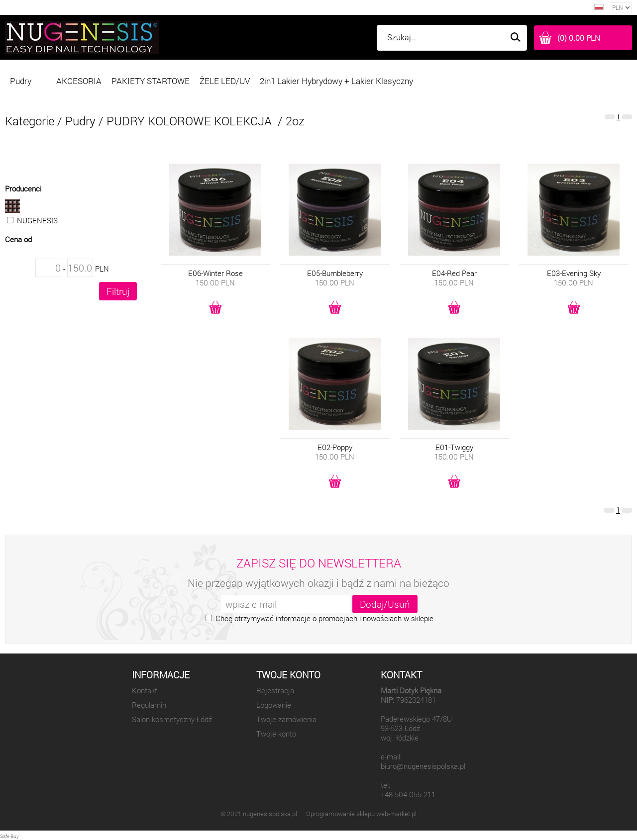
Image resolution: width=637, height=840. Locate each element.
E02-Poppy (335, 447)
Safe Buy (9, 836)
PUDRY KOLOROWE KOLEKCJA (191, 121)
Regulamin (149, 705)
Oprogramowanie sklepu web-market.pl (361, 814)
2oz (295, 121)
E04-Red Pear (454, 273)
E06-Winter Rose (215, 273)
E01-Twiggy (454, 447)
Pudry (80, 121)
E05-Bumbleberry (335, 273)
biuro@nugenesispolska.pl (423, 766)
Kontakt (145, 691)
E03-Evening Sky (574, 273)
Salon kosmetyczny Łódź (172, 719)
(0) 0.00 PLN (579, 38)
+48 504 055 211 (408, 794)
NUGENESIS (71, 212)
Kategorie (30, 121)
